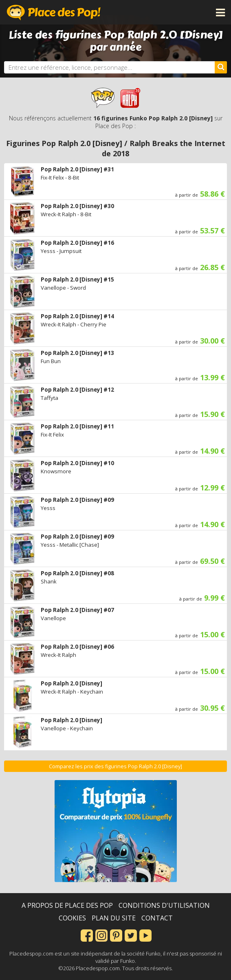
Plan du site (114, 918)
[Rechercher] (221, 67)
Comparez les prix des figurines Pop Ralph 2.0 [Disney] (115, 766)
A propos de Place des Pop (67, 905)
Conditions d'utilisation (164, 905)
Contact (157, 918)
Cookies (72, 918)
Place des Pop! (54, 12)
